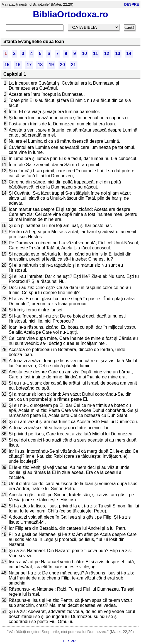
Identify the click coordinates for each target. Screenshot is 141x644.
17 (29, 65)
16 (18, 65)
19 (51, 65)
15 (7, 65)
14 (129, 53)
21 (74, 65)
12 (107, 53)
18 (40, 65)
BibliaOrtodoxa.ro (70, 14)
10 (84, 53)
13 (118, 53)
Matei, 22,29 (122, 632)
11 (96, 53)
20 (62, 65)
